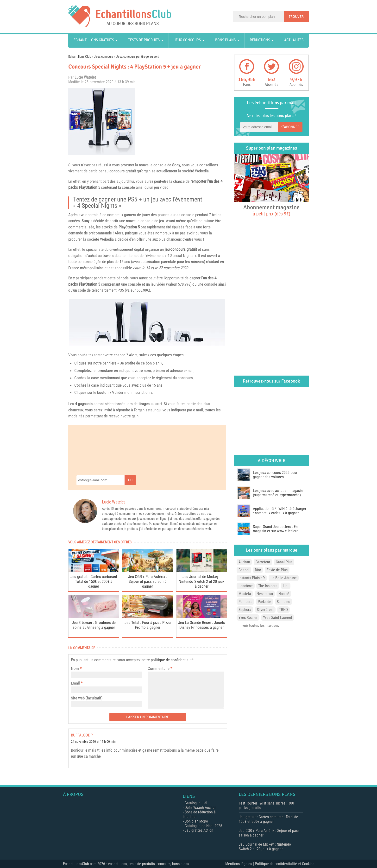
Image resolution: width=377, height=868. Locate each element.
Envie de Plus (277, 570)
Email (75, 683)
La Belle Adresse (284, 578)
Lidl (286, 586)
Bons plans (225, 40)
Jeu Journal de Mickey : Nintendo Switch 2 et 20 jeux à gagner (201, 581)
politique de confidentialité (172, 660)
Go (130, 480)
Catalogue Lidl (196, 803)
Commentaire (160, 668)
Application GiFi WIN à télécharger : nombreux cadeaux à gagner (280, 511)
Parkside (264, 602)
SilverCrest (265, 610)
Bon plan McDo (196, 821)
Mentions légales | (240, 864)
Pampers (245, 602)
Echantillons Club (80, 57)
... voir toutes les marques (259, 626)
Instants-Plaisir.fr (252, 578)
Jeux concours (187, 40)
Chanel (244, 570)
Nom (75, 668)
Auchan (244, 562)
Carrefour (263, 562)
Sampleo (283, 602)
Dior (258, 570)
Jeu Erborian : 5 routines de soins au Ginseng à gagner (94, 625)
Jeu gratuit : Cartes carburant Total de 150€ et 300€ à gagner (94, 581)
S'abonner (290, 127)
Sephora (245, 610)
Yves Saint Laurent (278, 618)
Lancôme (246, 586)
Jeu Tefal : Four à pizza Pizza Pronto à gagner (148, 625)
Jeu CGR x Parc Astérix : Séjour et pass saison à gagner (148, 581)
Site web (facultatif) (87, 698)
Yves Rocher (248, 618)
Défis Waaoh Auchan (201, 808)
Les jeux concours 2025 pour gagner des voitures (275, 475)
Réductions (260, 40)
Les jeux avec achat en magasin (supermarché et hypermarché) (278, 493)
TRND (283, 610)
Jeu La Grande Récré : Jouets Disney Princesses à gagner (202, 625)
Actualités (294, 40)
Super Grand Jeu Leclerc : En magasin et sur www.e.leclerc (276, 529)
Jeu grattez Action (199, 830)
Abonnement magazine (271, 210)
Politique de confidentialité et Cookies (285, 864)
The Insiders (268, 586)
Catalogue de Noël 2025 (203, 826)
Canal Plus (284, 562)
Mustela (245, 594)
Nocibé (284, 594)
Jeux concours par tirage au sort (137, 57)
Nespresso (265, 594)
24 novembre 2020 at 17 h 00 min (93, 742)
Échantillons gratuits (94, 40)
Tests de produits (144, 40)
